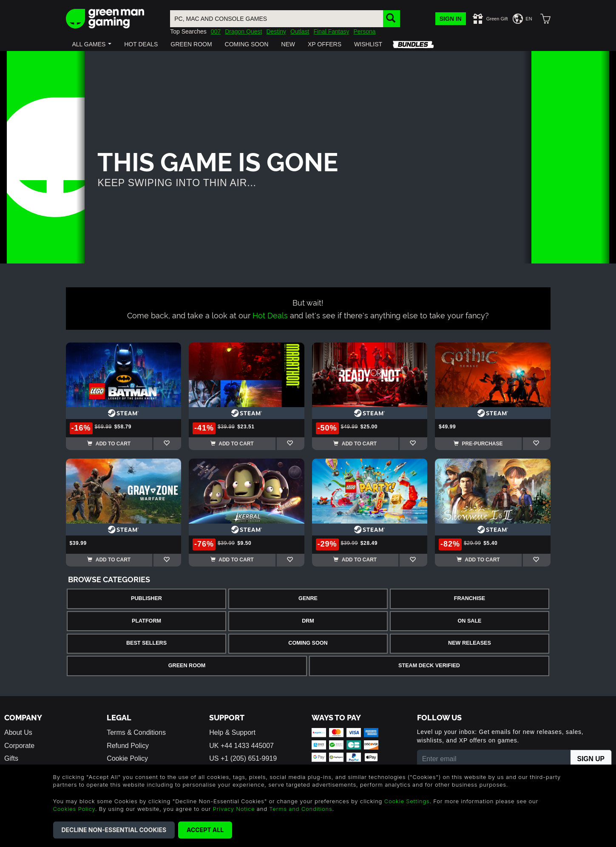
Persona (364, 31)
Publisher (146, 598)
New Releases (470, 643)
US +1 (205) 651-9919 (243, 758)
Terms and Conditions (301, 809)
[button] (92, 44)
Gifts (11, 758)
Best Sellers (146, 643)
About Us (18, 732)
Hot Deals (270, 315)
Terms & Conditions (136, 732)
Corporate (19, 746)
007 (216, 31)
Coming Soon (308, 643)
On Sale (470, 621)
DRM (308, 621)
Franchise (470, 598)
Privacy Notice (234, 809)
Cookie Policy (127, 758)
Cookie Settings (407, 801)
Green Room (187, 666)
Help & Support (232, 732)
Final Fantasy (331, 31)
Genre (308, 598)
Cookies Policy (74, 809)
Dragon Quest (243, 31)
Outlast (300, 31)
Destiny (276, 31)
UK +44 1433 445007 (241, 746)
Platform (146, 621)
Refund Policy (128, 746)
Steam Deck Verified (429, 666)
